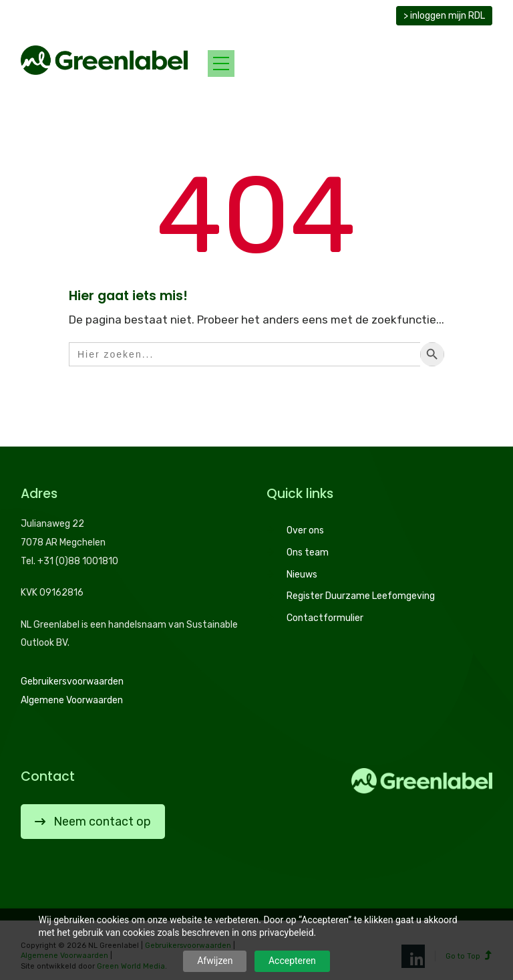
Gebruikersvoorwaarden (72, 682)
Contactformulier (325, 618)
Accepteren (292, 961)
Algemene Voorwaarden (72, 700)
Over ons (305, 530)
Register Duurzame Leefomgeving (361, 596)
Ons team (308, 553)
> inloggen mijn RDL (444, 16)
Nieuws (302, 575)
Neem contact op (93, 822)
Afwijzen (215, 961)
